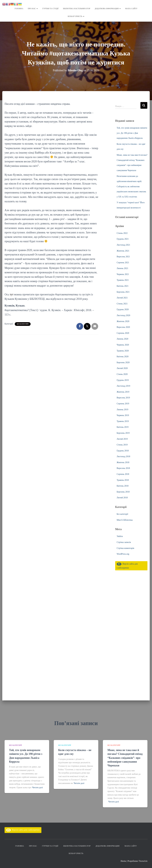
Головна (19, 9)
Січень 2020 (122, 374)
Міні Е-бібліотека (125, 520)
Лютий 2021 (122, 298)
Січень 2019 (122, 445)
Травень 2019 (123, 421)
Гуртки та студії (50, 9)
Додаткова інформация (108, 9)
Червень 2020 (123, 345)
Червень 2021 (123, 274)
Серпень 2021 (123, 263)
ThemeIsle (143, 861)
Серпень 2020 (123, 333)
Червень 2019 (123, 415)
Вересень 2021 (123, 257)
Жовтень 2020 (123, 321)
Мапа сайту (131, 9)
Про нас (33, 9)
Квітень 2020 (123, 357)
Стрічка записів (124, 542)
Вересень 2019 (123, 398)
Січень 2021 (122, 304)
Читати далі (37, 787)
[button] (37, 9)
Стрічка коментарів (125, 548)
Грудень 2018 (123, 451)
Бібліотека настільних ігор (77, 9)
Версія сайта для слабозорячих (23, 830)
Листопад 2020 (123, 315)
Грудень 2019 (123, 380)
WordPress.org (123, 554)
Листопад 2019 (123, 386)
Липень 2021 (122, 268)
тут (12, 294)
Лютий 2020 (122, 368)
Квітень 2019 (123, 427)
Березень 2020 (123, 362)
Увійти (120, 536)
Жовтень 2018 (123, 462)
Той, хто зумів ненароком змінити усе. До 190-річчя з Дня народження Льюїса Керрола (132, 133)
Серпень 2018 (123, 474)
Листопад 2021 (123, 245)
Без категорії (23, 324)
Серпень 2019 (123, 404)
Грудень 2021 (123, 239)
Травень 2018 (123, 480)
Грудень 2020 (123, 309)
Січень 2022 (122, 233)
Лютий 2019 (122, 439)
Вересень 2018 (123, 468)
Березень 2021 (123, 292)
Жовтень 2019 (123, 392)
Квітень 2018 (123, 486)
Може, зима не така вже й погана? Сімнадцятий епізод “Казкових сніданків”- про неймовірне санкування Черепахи (125, 758)
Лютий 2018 (122, 498)
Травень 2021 (123, 280)
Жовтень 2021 (123, 251)
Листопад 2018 (123, 456)
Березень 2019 (123, 433)
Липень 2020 (122, 339)
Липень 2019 (122, 410)
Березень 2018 (123, 492)
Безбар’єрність (76, 16)
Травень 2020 (123, 351)
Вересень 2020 (123, 327)
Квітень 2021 (123, 286)
